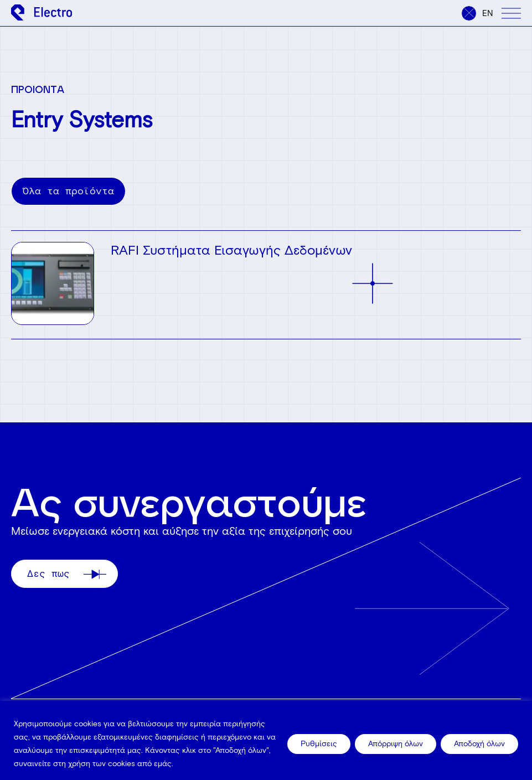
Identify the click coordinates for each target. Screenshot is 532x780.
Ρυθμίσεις (319, 744)
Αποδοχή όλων (479, 744)
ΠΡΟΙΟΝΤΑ (38, 89)
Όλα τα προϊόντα (68, 191)
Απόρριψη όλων (396, 744)
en (488, 13)
